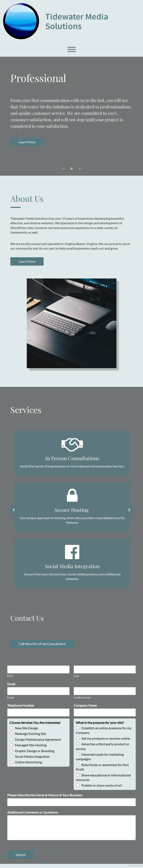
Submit (21, 858)
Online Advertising (28, 766)
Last (76, 679)
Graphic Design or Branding (35, 754)
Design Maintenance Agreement (38, 743)
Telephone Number (21, 709)
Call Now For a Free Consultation (42, 647)
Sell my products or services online (106, 742)
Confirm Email (82, 701)
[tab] (63, 169)
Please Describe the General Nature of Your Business (45, 799)
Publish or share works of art (102, 789)
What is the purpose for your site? (100, 726)
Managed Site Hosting (31, 748)
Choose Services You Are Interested (35, 726)
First (10, 679)
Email (12, 687)
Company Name (85, 709)
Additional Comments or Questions (33, 816)
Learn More (117, 142)
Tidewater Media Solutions (77, 21)
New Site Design (27, 731)
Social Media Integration (32, 760)
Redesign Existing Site (31, 737)
